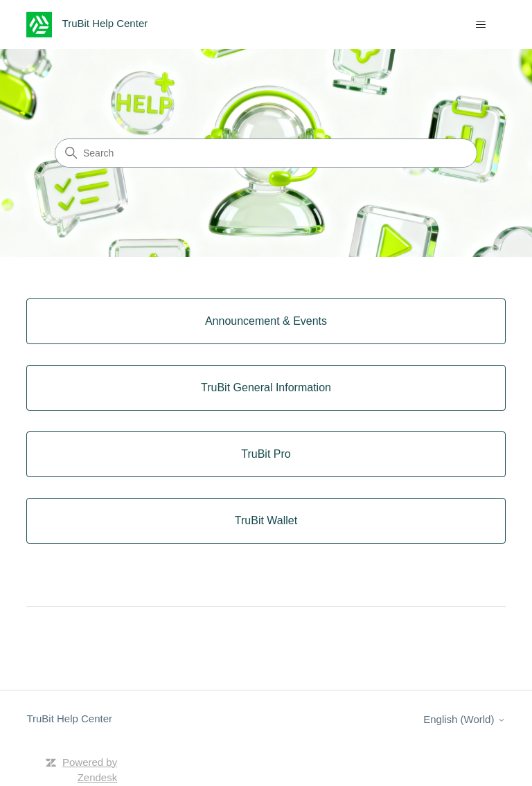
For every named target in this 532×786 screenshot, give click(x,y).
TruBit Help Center (69, 718)
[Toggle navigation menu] (481, 25)
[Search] (266, 153)
